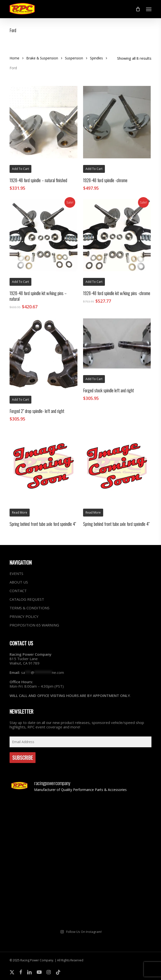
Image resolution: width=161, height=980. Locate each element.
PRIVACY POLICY (24, 616)
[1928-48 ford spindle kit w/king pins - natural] (43, 235)
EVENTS (16, 574)
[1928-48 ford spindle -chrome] (117, 122)
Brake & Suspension (42, 58)
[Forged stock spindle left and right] (117, 343)
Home (14, 58)
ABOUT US (19, 582)
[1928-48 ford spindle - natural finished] (43, 122)
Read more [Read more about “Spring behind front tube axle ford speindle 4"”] (20, 512)
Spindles (96, 58)
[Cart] (138, 9)
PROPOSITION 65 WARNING (34, 625)
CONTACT (18, 591)
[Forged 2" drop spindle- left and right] (43, 354)
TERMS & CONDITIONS (30, 608)
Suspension (74, 58)
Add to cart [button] (20, 169)
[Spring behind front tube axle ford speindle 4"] (43, 466)
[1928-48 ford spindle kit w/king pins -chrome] (117, 235)
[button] (149, 9)
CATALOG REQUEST (27, 599)
